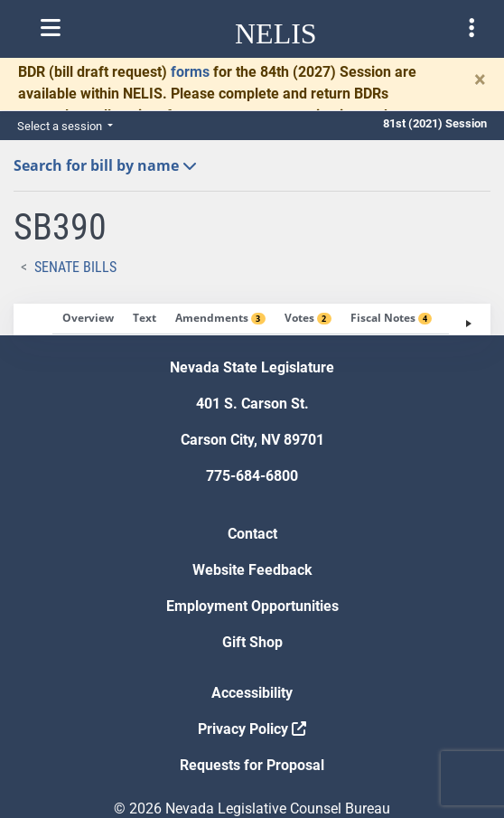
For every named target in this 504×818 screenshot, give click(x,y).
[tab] (88, 319)
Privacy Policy (252, 729)
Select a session (61, 126)
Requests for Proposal (252, 765)
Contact (252, 534)
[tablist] (252, 320)
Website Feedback (252, 570)
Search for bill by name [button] (105, 165)
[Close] (480, 80)
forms (190, 72)
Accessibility (252, 693)
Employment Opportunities (252, 606)
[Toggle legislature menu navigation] (471, 28)
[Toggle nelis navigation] (51, 28)
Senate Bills (75, 267)
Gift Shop (252, 642)
